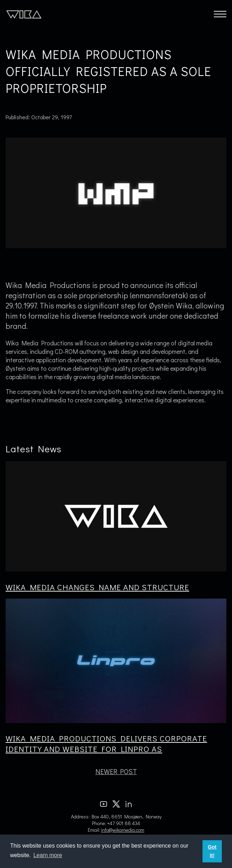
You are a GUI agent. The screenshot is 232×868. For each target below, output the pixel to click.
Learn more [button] (48, 855)
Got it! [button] (212, 851)
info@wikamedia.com (123, 830)
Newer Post (116, 771)
